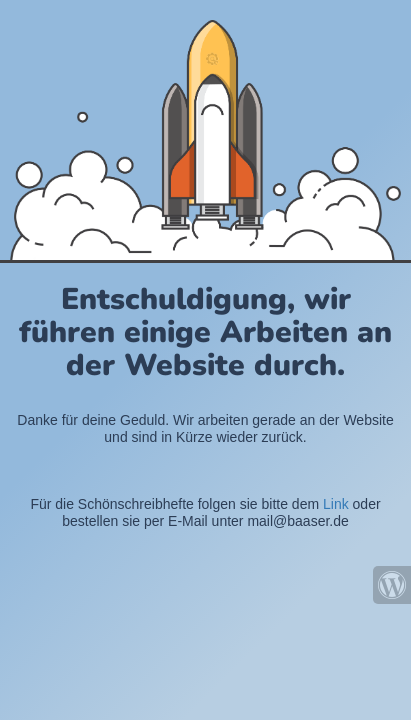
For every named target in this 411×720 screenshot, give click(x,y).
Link (336, 504)
